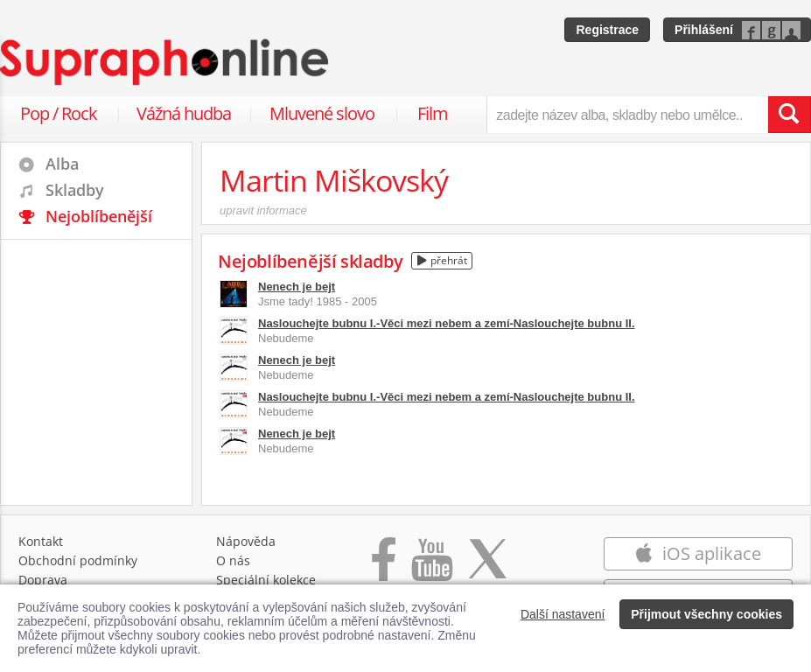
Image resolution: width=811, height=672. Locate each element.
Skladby (75, 190)
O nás (233, 560)
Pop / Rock (59, 113)
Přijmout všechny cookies (706, 614)
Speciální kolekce (266, 580)
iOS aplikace (698, 553)
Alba (62, 164)
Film (433, 113)
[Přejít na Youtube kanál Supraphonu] (431, 568)
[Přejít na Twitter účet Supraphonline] (487, 568)
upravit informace (263, 210)
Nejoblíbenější (99, 216)
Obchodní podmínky (78, 560)
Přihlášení (704, 30)
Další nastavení (563, 614)
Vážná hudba (184, 113)
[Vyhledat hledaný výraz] (789, 115)
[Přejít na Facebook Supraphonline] (384, 568)
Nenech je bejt (297, 287)
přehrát (442, 260)
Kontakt (41, 541)
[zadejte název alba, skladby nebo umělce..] (627, 115)
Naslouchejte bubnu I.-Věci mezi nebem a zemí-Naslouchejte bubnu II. (447, 323)
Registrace (607, 30)
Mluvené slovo (322, 113)
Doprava (43, 580)
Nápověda (246, 541)
